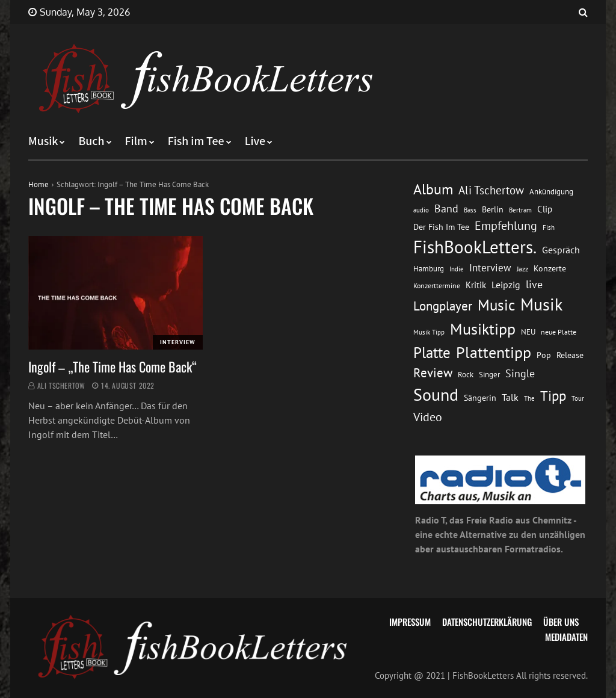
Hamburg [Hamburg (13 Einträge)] (429, 269)
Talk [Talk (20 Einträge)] (510, 397)
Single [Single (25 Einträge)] (520, 373)
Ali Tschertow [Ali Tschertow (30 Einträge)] (491, 190)
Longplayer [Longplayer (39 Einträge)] (443, 306)
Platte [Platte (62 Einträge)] (432, 353)
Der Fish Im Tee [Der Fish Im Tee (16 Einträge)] (441, 227)
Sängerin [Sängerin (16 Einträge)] (480, 398)
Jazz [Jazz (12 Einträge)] (522, 269)
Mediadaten (566, 637)
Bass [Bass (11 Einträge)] (470, 210)
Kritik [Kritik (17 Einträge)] (476, 285)
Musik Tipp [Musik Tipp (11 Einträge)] (429, 332)
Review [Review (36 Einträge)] (433, 373)
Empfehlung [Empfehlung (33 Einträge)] (506, 225)
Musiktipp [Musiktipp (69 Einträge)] (483, 329)
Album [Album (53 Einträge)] (433, 189)
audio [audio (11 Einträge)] (421, 210)
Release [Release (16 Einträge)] (570, 355)
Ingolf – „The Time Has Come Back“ (112, 366)
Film (136, 141)
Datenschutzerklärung (487, 622)
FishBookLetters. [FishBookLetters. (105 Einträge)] (475, 247)
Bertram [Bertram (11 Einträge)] (520, 210)
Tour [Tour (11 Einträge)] (578, 398)
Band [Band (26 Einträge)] (446, 208)
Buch (91, 141)
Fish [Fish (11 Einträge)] (549, 227)
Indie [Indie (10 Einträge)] (457, 269)
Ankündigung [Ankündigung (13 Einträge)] (551, 192)
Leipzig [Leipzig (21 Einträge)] (506, 285)
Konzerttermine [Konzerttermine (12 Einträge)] (437, 286)
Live (255, 141)
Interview (178, 342)
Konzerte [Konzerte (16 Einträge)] (550, 268)
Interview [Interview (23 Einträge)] (490, 268)
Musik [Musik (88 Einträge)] (541, 304)
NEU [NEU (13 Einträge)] (528, 332)
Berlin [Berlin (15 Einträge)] (493, 209)
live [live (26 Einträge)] (534, 284)
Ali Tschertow (61, 385)
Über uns (561, 622)
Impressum (410, 622)
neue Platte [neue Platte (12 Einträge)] (559, 332)
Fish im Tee (196, 141)
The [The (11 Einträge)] (529, 398)
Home (38, 184)
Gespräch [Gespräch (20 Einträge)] (561, 250)
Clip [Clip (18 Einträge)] (545, 209)
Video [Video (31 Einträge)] (428, 417)
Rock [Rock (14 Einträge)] (466, 374)
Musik (43, 141)
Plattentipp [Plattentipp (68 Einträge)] (494, 352)
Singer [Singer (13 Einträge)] (489, 375)
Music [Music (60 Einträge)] (496, 305)
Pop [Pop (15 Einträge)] (544, 355)
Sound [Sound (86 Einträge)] (436, 395)
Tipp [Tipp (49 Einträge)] (553, 395)
